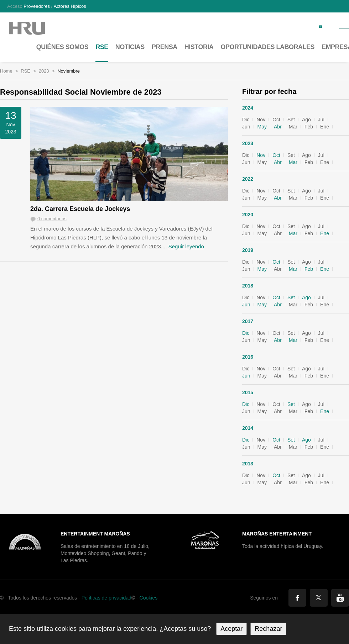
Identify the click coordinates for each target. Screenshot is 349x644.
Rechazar (268, 629)
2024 (248, 108)
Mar (293, 162)
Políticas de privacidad (106, 598)
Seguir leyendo (186, 246)
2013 (248, 464)
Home (6, 71)
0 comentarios (52, 219)
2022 (248, 179)
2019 (248, 250)
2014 (248, 428)
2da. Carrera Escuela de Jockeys (80, 209)
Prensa (165, 47)
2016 (248, 357)
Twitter (319, 598)
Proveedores (37, 6)
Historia (199, 47)
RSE (25, 71)
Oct (276, 155)
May (262, 127)
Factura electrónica (297, 26)
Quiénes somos (62, 47)
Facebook (297, 598)
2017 (248, 321)
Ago (306, 297)
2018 (248, 286)
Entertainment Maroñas (95, 534)
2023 (44, 71)
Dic (246, 333)
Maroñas (34, 28)
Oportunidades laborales (267, 47)
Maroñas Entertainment (277, 534)
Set (291, 297)
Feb (309, 269)
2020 (248, 215)
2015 (248, 392)
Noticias (130, 47)
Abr (278, 127)
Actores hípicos (70, 6)
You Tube (340, 598)
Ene (325, 233)
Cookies (149, 598)
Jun (246, 305)
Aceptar (231, 629)
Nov (261, 155)
